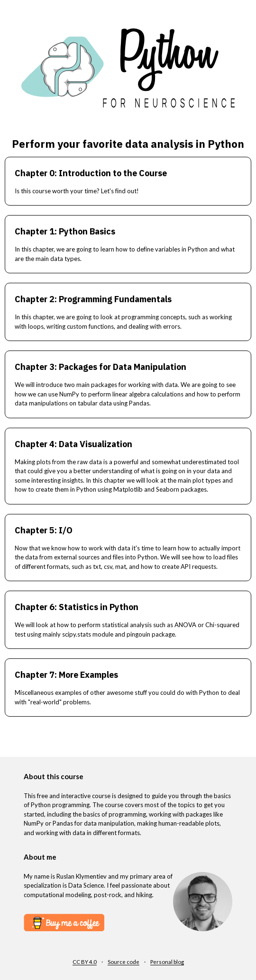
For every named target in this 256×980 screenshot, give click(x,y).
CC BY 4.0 (85, 962)
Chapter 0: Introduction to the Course (91, 173)
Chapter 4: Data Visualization (73, 444)
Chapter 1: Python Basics (65, 231)
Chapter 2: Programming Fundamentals (93, 299)
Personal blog (167, 962)
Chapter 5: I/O (44, 530)
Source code (123, 962)
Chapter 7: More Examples (66, 675)
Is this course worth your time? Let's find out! (77, 191)
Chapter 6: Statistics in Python (77, 607)
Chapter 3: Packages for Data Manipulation (101, 367)
